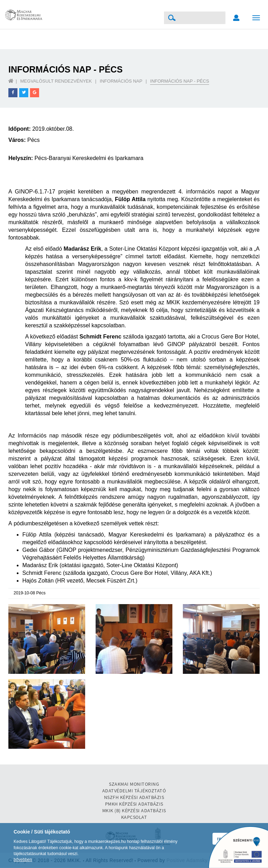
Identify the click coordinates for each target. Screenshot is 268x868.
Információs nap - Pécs (180, 81)
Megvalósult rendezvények (56, 81)
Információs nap (121, 81)
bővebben (23, 860)
